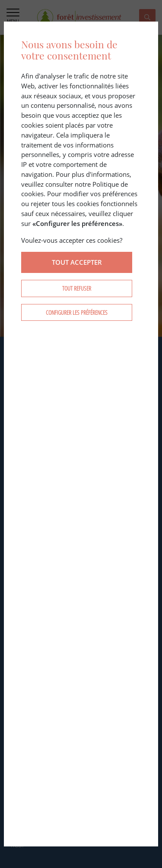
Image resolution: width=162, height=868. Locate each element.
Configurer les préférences (77, 312)
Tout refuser (77, 288)
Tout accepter (77, 262)
